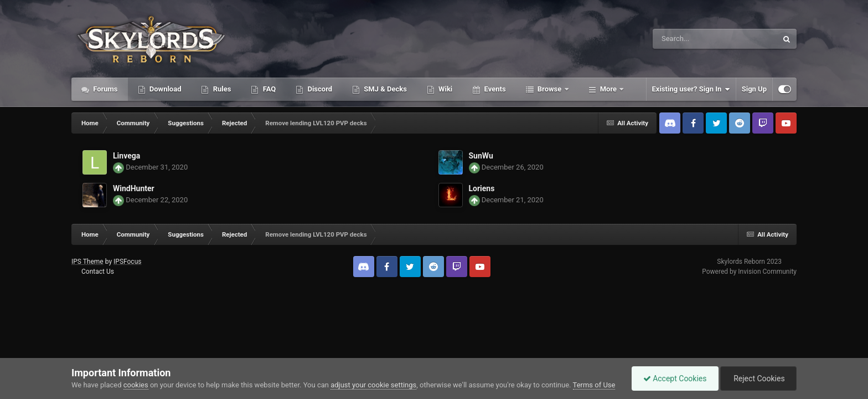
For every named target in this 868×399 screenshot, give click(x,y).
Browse (550, 89)
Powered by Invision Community (749, 272)
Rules (221, 89)
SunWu (481, 156)
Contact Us (98, 272)
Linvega (126, 156)
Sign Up (754, 89)
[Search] (687, 39)
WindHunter (134, 188)
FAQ (268, 89)
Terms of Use (594, 385)
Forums (105, 89)
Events (494, 89)
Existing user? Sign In (691, 89)
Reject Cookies (758, 378)
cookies (136, 385)
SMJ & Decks (384, 89)
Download (165, 89)
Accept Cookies (675, 378)
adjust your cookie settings (373, 385)
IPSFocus (127, 262)
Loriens (482, 188)
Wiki (445, 89)
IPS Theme (87, 262)
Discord (319, 89)
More (609, 89)
